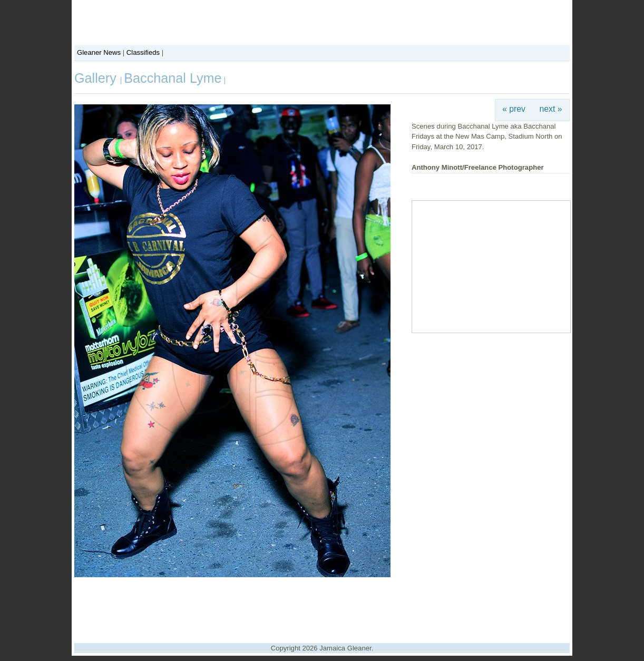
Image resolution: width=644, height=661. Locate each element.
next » (551, 109)
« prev (514, 109)
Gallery (97, 78)
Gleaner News (99, 52)
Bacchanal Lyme (173, 78)
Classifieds (143, 52)
